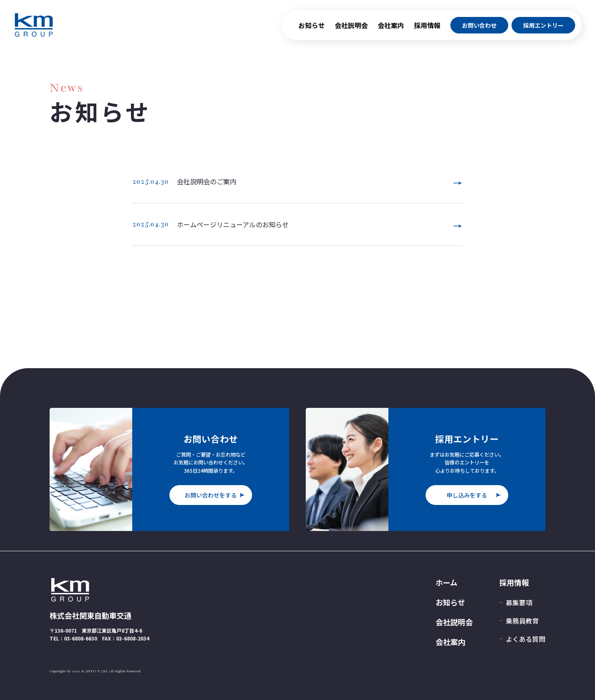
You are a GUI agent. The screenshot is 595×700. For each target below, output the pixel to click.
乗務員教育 (522, 621)
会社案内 (391, 28)
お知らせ (312, 28)
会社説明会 (351, 28)
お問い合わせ (479, 28)
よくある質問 (526, 639)
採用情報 (427, 28)
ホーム (446, 582)
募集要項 (519, 602)
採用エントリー (543, 28)
